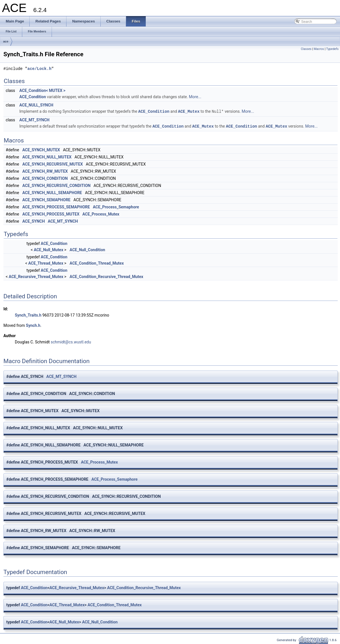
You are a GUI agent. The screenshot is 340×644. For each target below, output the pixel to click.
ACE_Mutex (189, 111)
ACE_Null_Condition (87, 249)
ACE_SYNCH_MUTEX (41, 149)
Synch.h (33, 325)
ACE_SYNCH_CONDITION (45, 178)
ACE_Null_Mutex (48, 249)
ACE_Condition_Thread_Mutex (97, 263)
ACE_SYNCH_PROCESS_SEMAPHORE (56, 206)
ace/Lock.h (39, 69)
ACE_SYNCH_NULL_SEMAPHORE (52, 192)
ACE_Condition (33, 97)
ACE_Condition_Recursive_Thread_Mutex (106, 276)
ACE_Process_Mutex (101, 214)
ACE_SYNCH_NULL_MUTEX (47, 156)
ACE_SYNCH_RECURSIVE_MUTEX (52, 164)
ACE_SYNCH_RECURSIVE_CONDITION (56, 185)
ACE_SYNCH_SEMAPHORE (46, 199)
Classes (306, 49)
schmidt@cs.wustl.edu (71, 341)
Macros (319, 49)
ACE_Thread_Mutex (46, 263)
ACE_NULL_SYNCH (36, 105)
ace (6, 41)
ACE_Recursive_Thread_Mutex (36, 276)
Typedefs (332, 49)
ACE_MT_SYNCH (35, 120)
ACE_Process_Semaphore (116, 206)
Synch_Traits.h (28, 315)
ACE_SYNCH (34, 221)
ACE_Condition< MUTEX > (42, 90)
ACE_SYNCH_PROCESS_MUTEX (51, 214)
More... (195, 97)
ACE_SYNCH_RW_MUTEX (45, 171)
